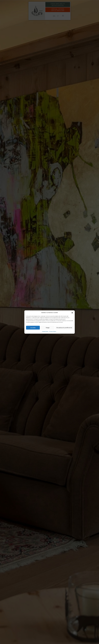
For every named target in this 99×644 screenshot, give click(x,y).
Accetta (33, 328)
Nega (48, 328)
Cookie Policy (45, 331)
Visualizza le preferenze (64, 328)
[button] (72, 313)
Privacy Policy (53, 331)
